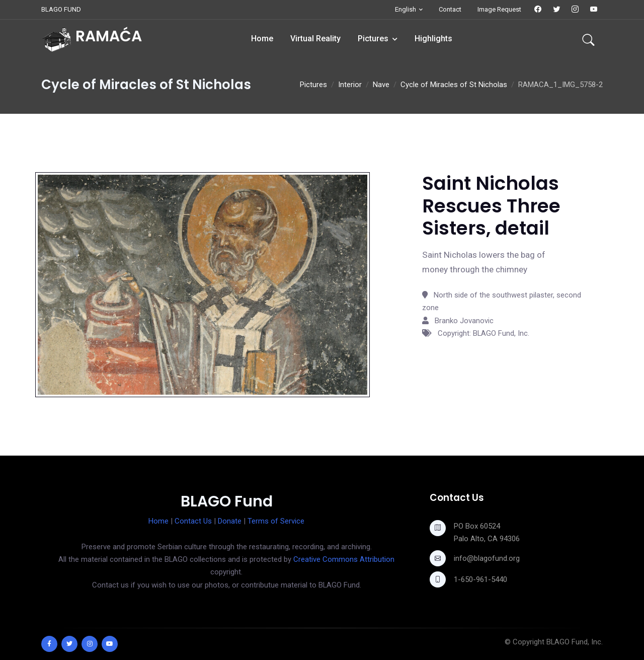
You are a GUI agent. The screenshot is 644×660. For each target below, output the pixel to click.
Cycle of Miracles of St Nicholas (454, 85)
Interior (350, 85)
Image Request (499, 9)
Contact (450, 9)
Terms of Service (276, 521)
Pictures (373, 39)
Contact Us (193, 521)
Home (262, 39)
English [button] (406, 9)
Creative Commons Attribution (344, 559)
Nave (381, 85)
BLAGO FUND (61, 9)
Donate (230, 521)
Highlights (433, 39)
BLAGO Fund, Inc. (575, 642)
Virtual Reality (315, 39)
